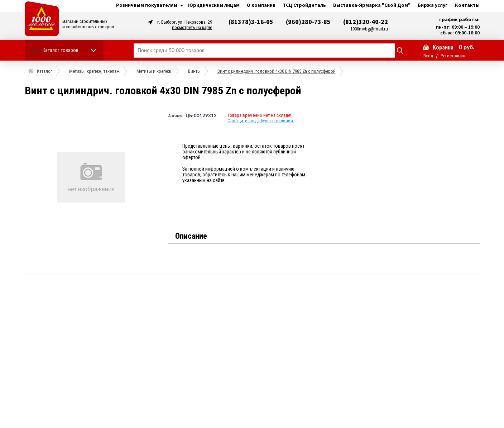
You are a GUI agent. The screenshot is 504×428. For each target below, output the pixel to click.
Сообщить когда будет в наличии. (261, 121)
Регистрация (453, 56)
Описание (191, 236)
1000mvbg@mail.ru (369, 29)
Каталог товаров (61, 50)
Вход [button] (428, 56)
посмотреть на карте (192, 27)
